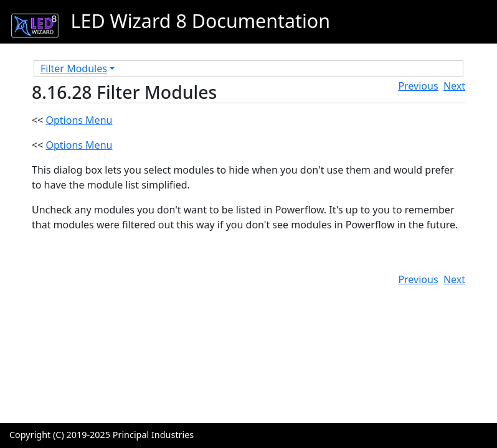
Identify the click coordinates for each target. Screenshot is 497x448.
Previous (418, 86)
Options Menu (79, 120)
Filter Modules (74, 68)
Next (454, 86)
